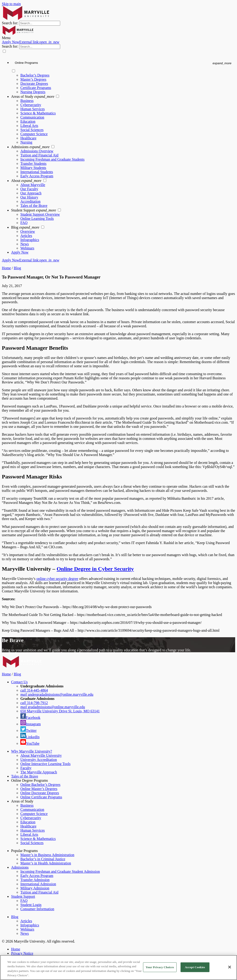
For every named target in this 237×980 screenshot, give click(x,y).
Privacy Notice (22, 953)
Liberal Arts (29, 126)
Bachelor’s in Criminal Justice (43, 859)
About (27, 181)
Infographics (30, 240)
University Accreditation (39, 760)
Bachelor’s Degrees (35, 75)
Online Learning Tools (37, 219)
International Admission (38, 884)
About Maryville (33, 185)
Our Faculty (29, 189)
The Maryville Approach (39, 772)
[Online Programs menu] (123, 63)
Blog (26, 227)
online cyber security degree (57, 579)
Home (6, 268)
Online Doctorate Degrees (40, 793)
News (25, 244)
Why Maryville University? (32, 751)
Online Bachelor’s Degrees (40, 785)
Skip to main (11, 4)
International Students (37, 172)
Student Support (34, 210)
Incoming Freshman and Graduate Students (52, 159)
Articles (26, 236)
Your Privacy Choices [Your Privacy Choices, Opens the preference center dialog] (160, 967)
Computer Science (34, 134)
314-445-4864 (34, 690)
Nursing (26, 142)
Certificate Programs (36, 88)
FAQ (24, 223)
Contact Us (19, 682)
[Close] (230, 967)
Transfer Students (33, 164)
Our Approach (31, 193)
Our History (29, 197)
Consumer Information (37, 909)
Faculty (26, 768)
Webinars (27, 248)
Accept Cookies (195, 967)
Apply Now (31, 42)
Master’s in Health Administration (46, 863)
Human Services (33, 109)
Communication (32, 117)
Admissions (31, 147)
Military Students (33, 168)
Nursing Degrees (33, 92)
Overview (28, 231)
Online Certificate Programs (41, 797)
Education (28, 121)
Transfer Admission (35, 880)
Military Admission (35, 888)
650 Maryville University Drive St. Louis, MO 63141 (60, 711)
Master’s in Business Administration (47, 855)
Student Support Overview (40, 214)
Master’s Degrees (33, 79)
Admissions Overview (37, 151)
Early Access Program (37, 176)
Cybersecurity (31, 105)
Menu (6, 38)
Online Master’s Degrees (39, 789)
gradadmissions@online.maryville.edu (53, 707)
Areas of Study (33, 96)
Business (27, 101)
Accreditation (30, 201)
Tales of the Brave (34, 206)
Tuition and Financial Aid (39, 155)
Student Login (31, 905)
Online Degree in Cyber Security (95, 569)
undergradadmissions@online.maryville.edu (57, 694)
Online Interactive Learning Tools (45, 764)
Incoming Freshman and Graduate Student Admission (60, 871)
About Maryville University (41, 755)
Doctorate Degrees (34, 84)
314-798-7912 (34, 703)
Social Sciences (32, 130)
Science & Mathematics (38, 113)
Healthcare (28, 138)
